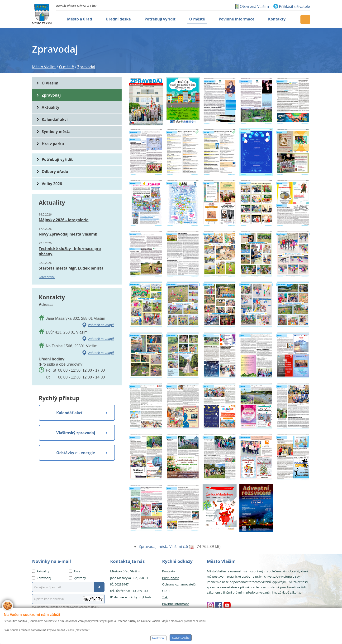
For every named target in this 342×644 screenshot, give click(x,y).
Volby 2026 (52, 184)
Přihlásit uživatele (294, 6)
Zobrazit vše (47, 277)
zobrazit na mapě (101, 325)
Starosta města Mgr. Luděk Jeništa (71, 268)
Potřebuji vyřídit (57, 159)
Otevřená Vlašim (254, 6)
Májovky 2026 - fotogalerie (64, 220)
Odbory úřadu (55, 172)
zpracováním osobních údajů (81, 607)
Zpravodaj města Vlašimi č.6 (163, 546)
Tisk (165, 597)
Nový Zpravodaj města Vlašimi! (68, 234)
